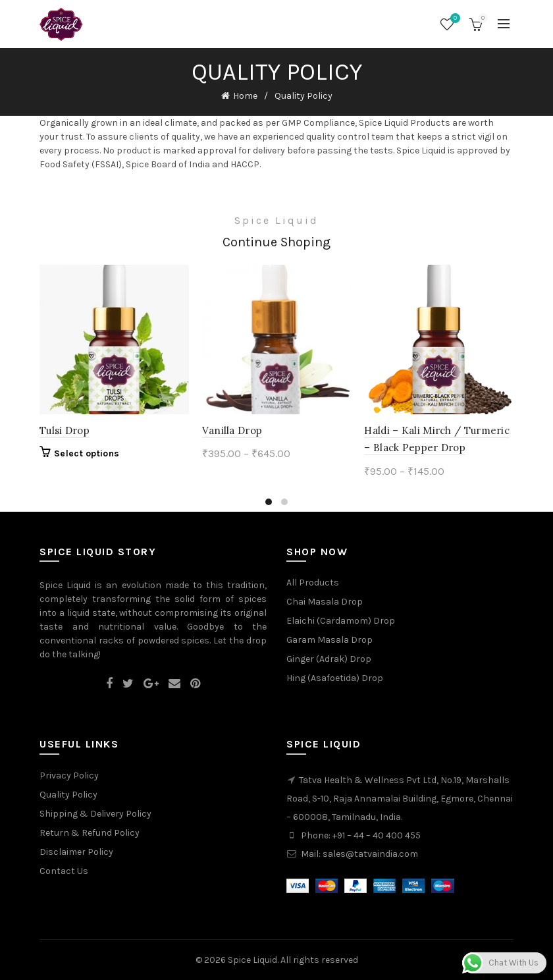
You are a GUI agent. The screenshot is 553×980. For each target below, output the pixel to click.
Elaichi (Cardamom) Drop (341, 621)
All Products (313, 583)
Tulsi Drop (65, 430)
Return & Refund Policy (90, 833)
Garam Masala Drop (329, 640)
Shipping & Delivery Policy (95, 814)
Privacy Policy (69, 776)
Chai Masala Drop (325, 602)
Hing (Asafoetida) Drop (335, 678)
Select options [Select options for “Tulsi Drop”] (87, 453)
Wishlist (454, 19)
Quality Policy (68, 795)
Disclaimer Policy (76, 852)
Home (245, 96)
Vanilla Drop (232, 430)
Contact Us (64, 871)
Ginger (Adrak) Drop (329, 659)
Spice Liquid (252, 960)
